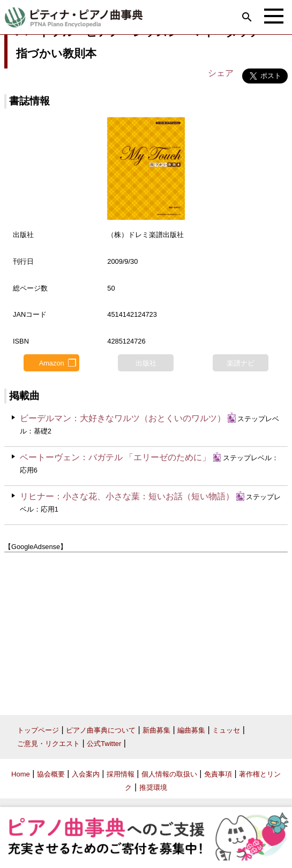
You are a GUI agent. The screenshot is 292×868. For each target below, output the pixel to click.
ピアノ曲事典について (101, 730)
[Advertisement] (146, 629)
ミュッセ (226, 730)
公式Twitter (104, 744)
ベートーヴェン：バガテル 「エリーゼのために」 (115, 457)
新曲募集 (156, 730)
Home (21, 774)
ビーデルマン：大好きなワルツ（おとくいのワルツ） (123, 418)
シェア (221, 73)
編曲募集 (191, 730)
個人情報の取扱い (169, 774)
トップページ (38, 730)
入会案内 (86, 774)
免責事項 (218, 774)
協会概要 (51, 774)
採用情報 (121, 774)
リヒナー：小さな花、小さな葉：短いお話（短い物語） (127, 496)
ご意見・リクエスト (48, 744)
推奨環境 (153, 787)
